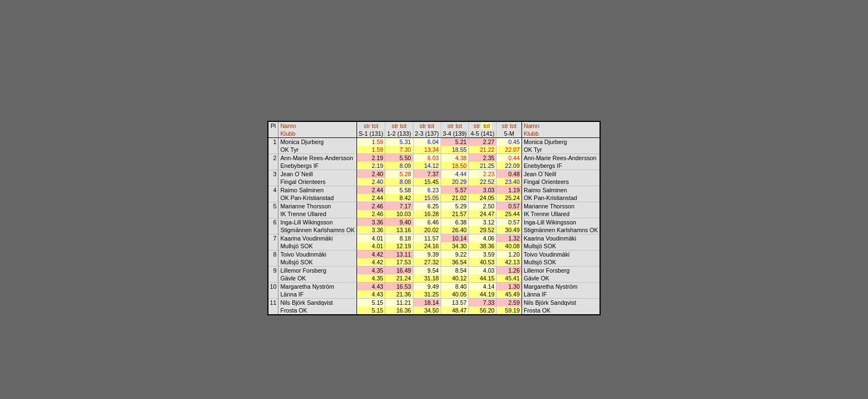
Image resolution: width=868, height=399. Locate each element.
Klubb (288, 134)
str (367, 126)
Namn (288, 126)
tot (375, 126)
